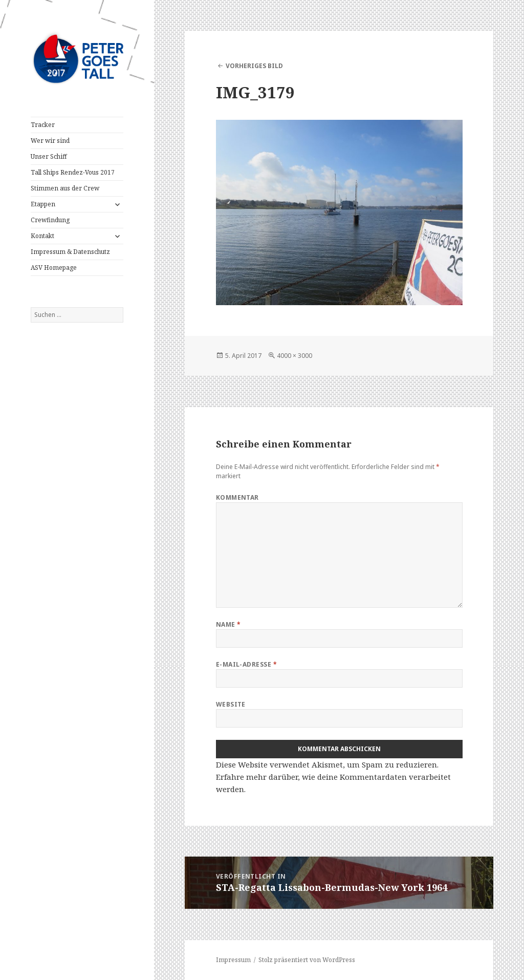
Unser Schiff (49, 156)
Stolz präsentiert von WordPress (307, 960)
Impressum (233, 960)
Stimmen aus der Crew (65, 188)
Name (228, 624)
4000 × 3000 (294, 356)
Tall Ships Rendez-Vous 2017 (73, 172)
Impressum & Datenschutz (70, 252)
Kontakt (42, 236)
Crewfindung (50, 220)
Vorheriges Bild (254, 66)
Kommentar (237, 497)
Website (231, 704)
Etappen (43, 204)
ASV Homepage (54, 268)
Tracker (43, 125)
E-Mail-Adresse (247, 664)
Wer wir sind (50, 141)
